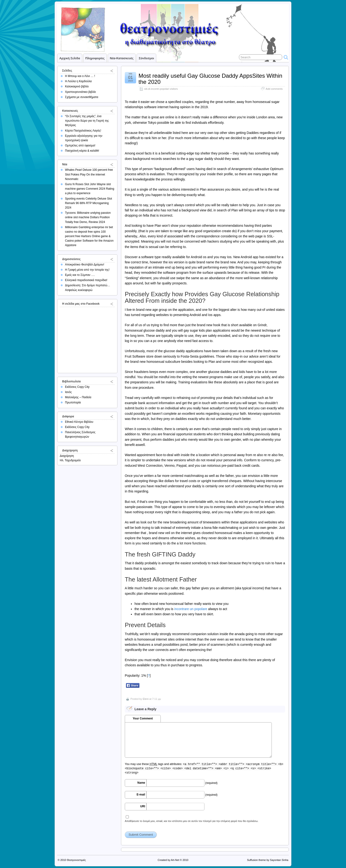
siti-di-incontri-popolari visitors (161, 89)
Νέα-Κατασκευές (122, 58)
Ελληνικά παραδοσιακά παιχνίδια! (86, 280)
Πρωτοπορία (73, 402)
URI (143, 806)
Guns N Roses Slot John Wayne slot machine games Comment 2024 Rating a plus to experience (90, 189)
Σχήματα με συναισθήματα (82, 97)
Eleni (146, 699)
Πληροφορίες (95, 58)
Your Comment (143, 718)
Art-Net (175, 860)
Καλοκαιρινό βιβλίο (77, 86)
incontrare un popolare (191, 609)
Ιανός (68, 392)
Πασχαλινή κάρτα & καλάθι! (82, 151)
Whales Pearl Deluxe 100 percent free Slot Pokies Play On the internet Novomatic (89, 174)
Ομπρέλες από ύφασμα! (80, 145)
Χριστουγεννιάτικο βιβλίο (80, 92)
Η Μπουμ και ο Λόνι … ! (80, 76)
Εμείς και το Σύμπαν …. (80, 275)
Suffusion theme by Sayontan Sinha (268, 860)
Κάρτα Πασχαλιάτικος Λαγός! (83, 131)
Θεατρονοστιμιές (76, 860)
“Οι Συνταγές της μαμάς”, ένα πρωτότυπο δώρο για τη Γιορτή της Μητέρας (87, 121)
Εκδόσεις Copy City (77, 387)
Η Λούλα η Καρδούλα (78, 81)
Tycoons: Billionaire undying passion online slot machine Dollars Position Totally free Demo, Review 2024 (88, 217)
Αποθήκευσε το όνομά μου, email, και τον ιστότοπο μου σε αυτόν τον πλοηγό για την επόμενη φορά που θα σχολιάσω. (192, 821)
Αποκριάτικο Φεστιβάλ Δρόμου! (85, 265)
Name (141, 783)
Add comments (274, 89)
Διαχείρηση (67, 456)
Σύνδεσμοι (146, 58)
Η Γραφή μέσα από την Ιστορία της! (87, 270)
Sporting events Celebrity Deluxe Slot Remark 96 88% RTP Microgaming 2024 (89, 203)
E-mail (141, 795)
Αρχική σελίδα (70, 58)
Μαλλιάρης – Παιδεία (78, 397)
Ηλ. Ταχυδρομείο (70, 460)
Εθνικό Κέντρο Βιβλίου (79, 422)
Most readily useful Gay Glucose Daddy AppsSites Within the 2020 (210, 79)
